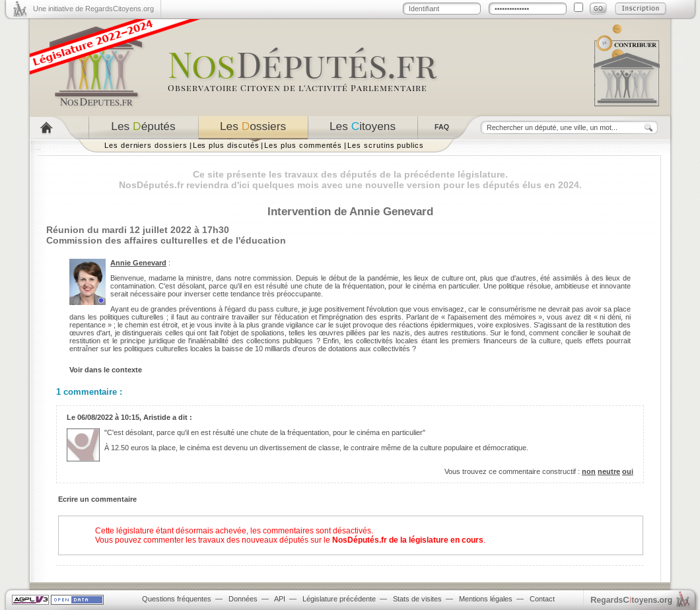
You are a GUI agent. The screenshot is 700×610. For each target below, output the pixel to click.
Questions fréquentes (177, 599)
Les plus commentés (303, 145)
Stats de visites (417, 599)
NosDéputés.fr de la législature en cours (408, 540)
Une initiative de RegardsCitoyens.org (93, 9)
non (589, 471)
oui (628, 471)
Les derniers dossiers (146, 145)
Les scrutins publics (386, 145)
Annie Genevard (138, 263)
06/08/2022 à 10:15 (108, 417)
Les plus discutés (226, 145)
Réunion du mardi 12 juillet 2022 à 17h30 (138, 230)
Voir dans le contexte (106, 370)
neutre (609, 471)
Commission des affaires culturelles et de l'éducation (166, 240)
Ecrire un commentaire (97, 499)
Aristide (157, 417)
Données (243, 599)
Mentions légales (486, 599)
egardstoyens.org (631, 600)
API (280, 599)
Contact (542, 599)
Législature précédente (339, 599)
